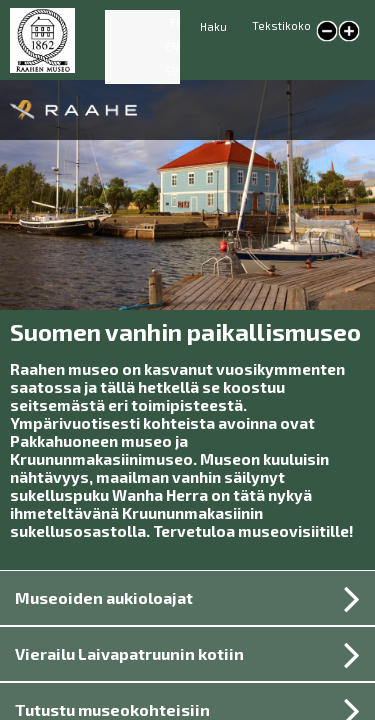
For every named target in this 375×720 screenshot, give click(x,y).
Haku (213, 26)
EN (172, 46)
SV (172, 70)
